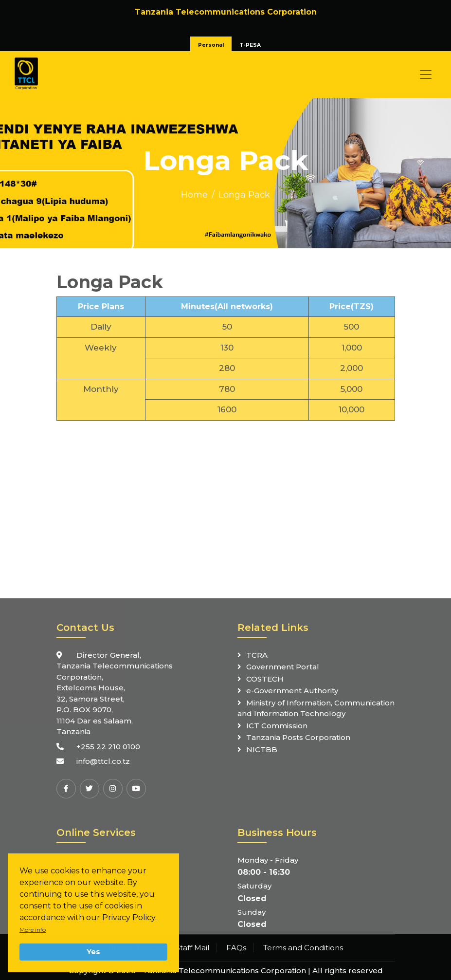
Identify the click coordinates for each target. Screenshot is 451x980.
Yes (93, 952)
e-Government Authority (292, 691)
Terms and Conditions (303, 948)
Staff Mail (192, 948)
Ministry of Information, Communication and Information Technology (316, 708)
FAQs (236, 948)
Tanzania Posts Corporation (298, 737)
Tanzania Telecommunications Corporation (224, 971)
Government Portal (283, 667)
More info (33, 930)
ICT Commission (277, 726)
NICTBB (262, 749)
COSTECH (265, 679)
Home (194, 195)
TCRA (257, 655)
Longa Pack (244, 195)
